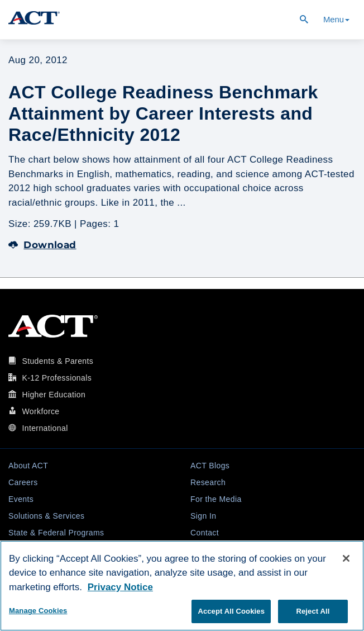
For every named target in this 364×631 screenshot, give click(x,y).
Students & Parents (58, 361)
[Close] (346, 558)
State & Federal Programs (56, 533)
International (45, 428)
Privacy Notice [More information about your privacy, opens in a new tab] (120, 587)
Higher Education (54, 395)
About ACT (28, 466)
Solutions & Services (46, 516)
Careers (23, 482)
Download (42, 245)
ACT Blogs (210, 466)
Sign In (203, 516)
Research (208, 482)
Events (21, 499)
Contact (205, 533)
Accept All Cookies (231, 611)
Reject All (313, 611)
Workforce (40, 411)
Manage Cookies (38, 611)
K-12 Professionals (57, 378)
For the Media (216, 499)
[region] (182, 586)
